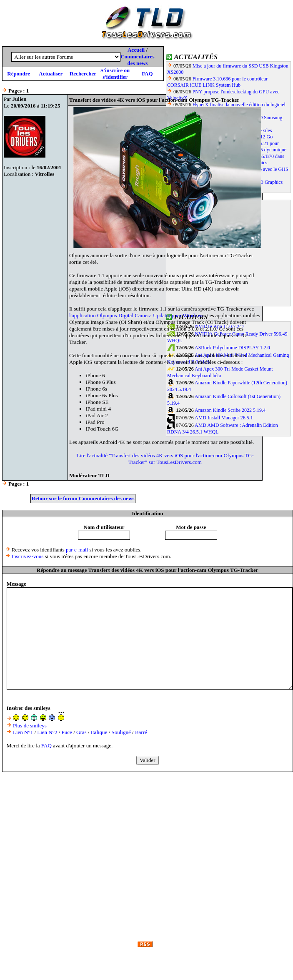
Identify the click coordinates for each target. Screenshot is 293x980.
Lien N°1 (23, 732)
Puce (67, 732)
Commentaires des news (137, 60)
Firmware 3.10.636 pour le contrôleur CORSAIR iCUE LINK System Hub (217, 82)
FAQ (147, 74)
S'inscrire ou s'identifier (115, 74)
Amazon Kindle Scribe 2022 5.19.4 (230, 410)
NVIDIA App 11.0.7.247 (220, 326)
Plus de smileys (30, 726)
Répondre (19, 74)
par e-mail (77, 550)
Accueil (136, 50)
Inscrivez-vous (28, 556)
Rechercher (83, 74)
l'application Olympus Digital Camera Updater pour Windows (136, 315)
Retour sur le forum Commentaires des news (83, 498)
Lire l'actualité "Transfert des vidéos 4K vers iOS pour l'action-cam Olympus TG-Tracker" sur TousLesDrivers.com (165, 459)
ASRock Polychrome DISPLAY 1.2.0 (232, 348)
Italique (99, 732)
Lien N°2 (47, 732)
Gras (81, 732)
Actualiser (51, 74)
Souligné (121, 732)
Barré (141, 732)
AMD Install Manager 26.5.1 (224, 418)
